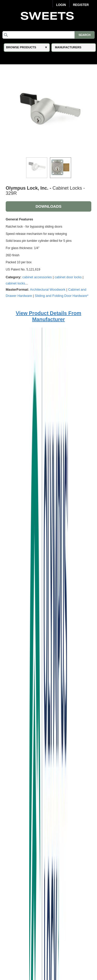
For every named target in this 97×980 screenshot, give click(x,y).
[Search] (48, 35)
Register (81, 5)
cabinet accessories (37, 277)
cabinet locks (15, 283)
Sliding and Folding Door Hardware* (61, 296)
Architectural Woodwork (48, 290)
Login (61, 5)
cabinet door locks (68, 277)
